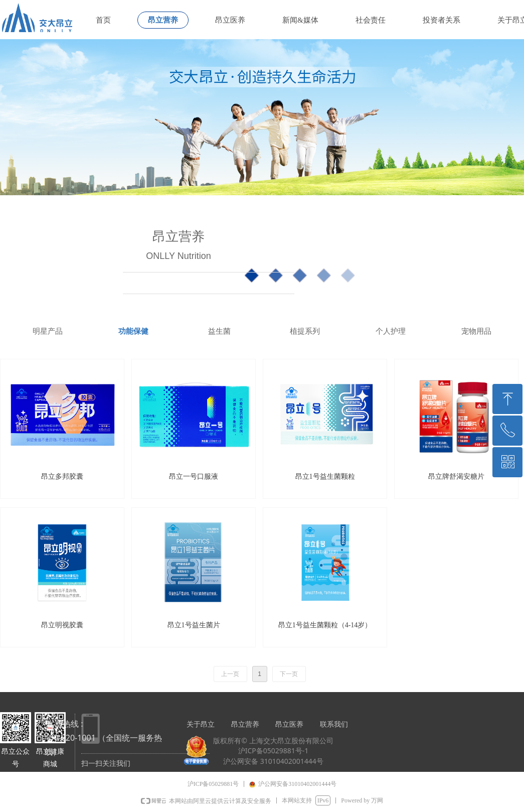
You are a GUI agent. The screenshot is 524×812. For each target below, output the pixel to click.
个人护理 (391, 331)
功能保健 (133, 331)
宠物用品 (476, 331)
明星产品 (48, 331)
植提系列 (305, 331)
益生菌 (219, 331)
